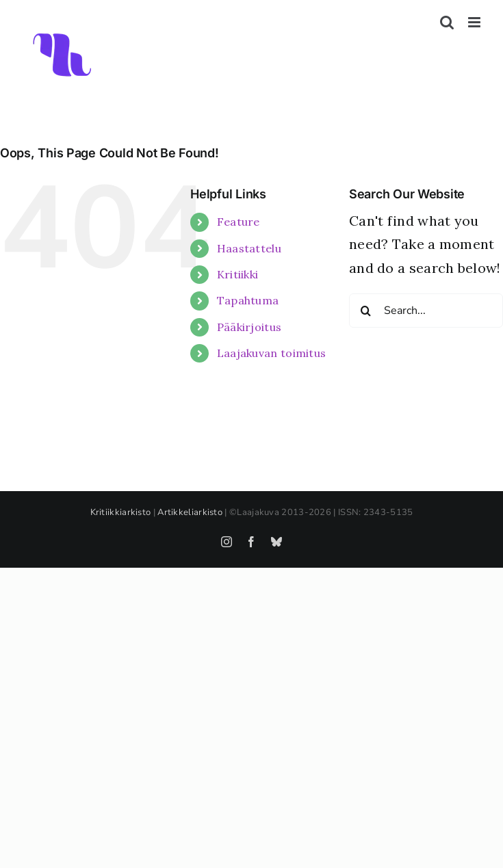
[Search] (366, 311)
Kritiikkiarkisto (121, 512)
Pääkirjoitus (249, 327)
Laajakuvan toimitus (272, 353)
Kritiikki (238, 274)
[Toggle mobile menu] (475, 22)
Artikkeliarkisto (190, 512)
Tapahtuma (248, 300)
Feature (238, 222)
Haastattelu (249, 248)
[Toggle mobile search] (447, 22)
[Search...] (426, 311)
